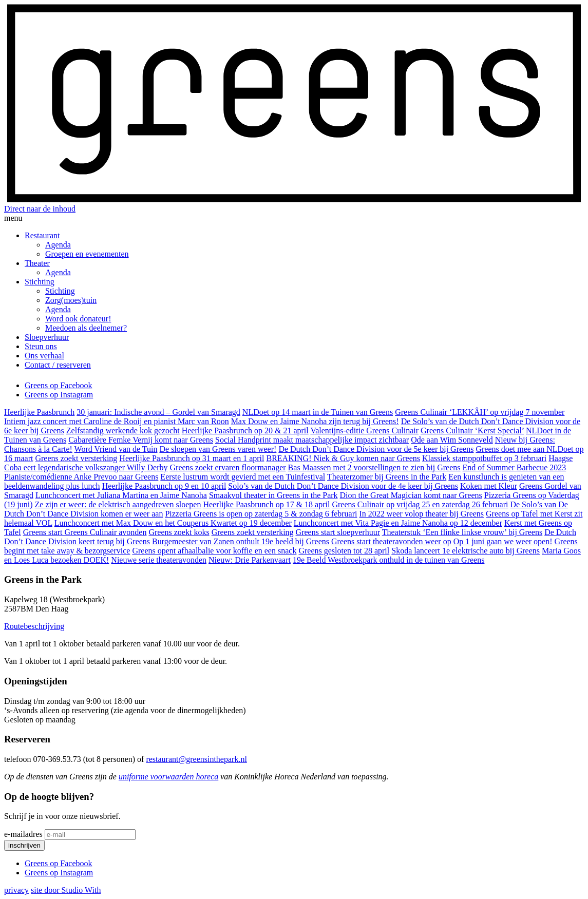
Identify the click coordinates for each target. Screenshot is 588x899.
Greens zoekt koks (179, 532)
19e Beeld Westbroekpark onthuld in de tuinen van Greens (388, 560)
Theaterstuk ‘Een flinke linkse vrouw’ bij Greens (462, 532)
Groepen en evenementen (87, 254)
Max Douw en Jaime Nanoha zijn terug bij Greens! (315, 421)
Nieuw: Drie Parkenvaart (250, 560)
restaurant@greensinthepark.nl (196, 759)
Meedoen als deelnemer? (86, 328)
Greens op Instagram (59, 395)
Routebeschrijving (34, 626)
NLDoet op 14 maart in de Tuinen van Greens (318, 412)
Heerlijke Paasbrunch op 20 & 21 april (245, 431)
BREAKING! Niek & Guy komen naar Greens (343, 458)
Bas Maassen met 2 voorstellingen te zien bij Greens (374, 467)
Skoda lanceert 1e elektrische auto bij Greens (466, 551)
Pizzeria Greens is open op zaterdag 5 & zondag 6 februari (261, 514)
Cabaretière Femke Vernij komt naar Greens (141, 440)
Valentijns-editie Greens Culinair (364, 431)
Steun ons (41, 346)
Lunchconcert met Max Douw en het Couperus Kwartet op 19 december (173, 523)
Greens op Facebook (59, 385)
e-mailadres (23, 834)
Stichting (40, 282)
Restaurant (42, 235)
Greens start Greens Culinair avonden (85, 532)
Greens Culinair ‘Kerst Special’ (472, 431)
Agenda (58, 245)
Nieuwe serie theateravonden (159, 560)
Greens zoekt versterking (76, 458)
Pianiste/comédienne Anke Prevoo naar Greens (81, 477)
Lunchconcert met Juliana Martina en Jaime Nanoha (121, 495)
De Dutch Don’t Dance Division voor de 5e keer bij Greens (376, 449)
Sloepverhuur (47, 337)
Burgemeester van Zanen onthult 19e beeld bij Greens (241, 541)
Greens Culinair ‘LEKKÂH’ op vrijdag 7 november (480, 412)
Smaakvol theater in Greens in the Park (273, 495)
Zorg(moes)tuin (71, 300)
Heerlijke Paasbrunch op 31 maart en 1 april (192, 458)
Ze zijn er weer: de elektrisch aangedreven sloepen (118, 504)
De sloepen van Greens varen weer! (218, 449)
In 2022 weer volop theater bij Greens (421, 514)
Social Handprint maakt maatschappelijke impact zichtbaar (312, 440)
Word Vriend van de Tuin (116, 449)
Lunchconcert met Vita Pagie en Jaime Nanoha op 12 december (398, 523)
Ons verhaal (44, 356)
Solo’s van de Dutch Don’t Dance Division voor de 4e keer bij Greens (343, 486)
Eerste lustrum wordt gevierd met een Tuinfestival (243, 477)
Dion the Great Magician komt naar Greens (411, 495)
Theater (37, 263)
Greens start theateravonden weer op (391, 541)
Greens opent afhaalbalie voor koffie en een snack (214, 551)
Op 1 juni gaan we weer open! (503, 541)
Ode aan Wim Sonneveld (452, 440)
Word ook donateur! (78, 319)
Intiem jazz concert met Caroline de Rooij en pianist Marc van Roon (117, 421)
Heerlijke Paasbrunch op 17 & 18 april (266, 504)
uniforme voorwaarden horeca (168, 777)
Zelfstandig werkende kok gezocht (123, 431)
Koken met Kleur (489, 486)
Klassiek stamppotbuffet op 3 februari (484, 458)
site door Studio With (66, 890)
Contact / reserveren (58, 365)
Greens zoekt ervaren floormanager (228, 467)
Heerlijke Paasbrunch (39, 412)
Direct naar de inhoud (40, 209)
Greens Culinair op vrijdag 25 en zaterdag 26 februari (420, 504)
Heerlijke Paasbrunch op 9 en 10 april (164, 486)
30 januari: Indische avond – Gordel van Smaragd (158, 412)
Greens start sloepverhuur (338, 532)
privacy (16, 890)
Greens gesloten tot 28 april (344, 551)
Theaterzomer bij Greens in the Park (387, 477)
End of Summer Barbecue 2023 (515, 467)
